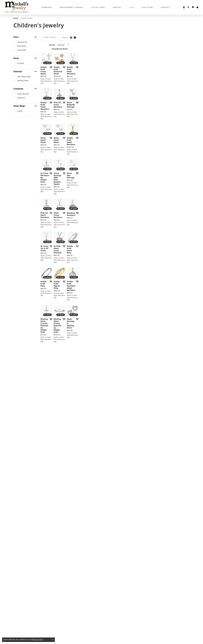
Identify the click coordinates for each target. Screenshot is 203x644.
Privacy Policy (37, 640)
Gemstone (18, 89)
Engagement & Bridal (72, 7)
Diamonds (47, 7)
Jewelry (117, 7)
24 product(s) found (115, 49)
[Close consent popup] (53, 640)
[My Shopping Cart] (197, 7)
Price (16, 37)
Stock (16, 58)
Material (18, 72)
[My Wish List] (193, 7)
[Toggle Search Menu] (188, 7)
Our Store (147, 7)
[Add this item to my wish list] (88, 104)
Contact (165, 7)
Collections (98, 7)
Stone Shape (19, 106)
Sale (132, 7)
